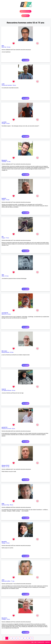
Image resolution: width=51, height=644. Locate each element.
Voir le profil (25, 60)
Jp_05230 (4, 122)
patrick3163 (5, 427)
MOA (3, 46)
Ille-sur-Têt (4, 314)
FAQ (32, 642)
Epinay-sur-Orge (5, 505)
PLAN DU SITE (41, 642)
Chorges (4, 123)
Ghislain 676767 (6, 465)
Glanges (4, 543)
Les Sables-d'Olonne (6, 390)
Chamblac (4, 162)
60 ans (12, 352)
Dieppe (3, 238)
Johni (3, 580)
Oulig (3, 504)
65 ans (9, 47)
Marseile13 (4, 618)
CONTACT (48, 642)
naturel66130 (5, 313)
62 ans (7, 276)
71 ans (13, 581)
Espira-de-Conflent (6, 581)
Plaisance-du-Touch (6, 429)
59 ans (8, 619)
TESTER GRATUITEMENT (26, 11)
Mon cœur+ (4, 351)
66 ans (8, 123)
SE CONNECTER (25, 16)
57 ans (9, 162)
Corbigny (4, 619)
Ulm (3, 237)
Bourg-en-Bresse (6, 352)
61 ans (8, 467)
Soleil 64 (4, 389)
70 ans (8, 200)
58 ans (11, 505)
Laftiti (3, 84)
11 (32, 638)
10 (29, 638)
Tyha (3, 275)
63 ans (14, 390)
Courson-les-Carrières (7, 85)
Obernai (3, 467)
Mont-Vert (4, 47)
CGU (35, 642)
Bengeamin (4, 160)
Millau (3, 276)
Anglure (3, 200)
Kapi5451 (4, 198)
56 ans (14, 85)
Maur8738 (4, 542)
